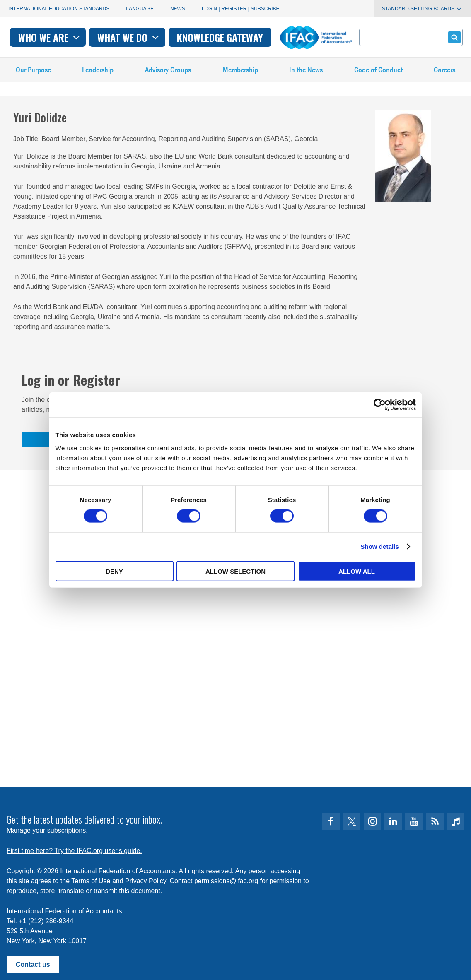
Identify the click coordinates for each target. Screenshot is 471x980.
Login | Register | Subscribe (241, 9)
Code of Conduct (379, 74)
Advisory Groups (168, 74)
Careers (445, 74)
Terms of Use (91, 878)
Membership (241, 74)
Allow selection (235, 571)
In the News (307, 74)
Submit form (453, 37)
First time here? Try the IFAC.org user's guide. (74, 847)
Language (140, 9)
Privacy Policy (145, 878)
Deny (114, 571)
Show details (380, 546)
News (178, 9)
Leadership (98, 74)
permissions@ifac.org (226, 878)
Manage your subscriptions (46, 827)
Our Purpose (33, 74)
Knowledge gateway (299, 37)
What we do (209, 37)
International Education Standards (59, 9)
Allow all (357, 571)
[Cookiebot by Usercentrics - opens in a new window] (380, 405)
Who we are (129, 37)
